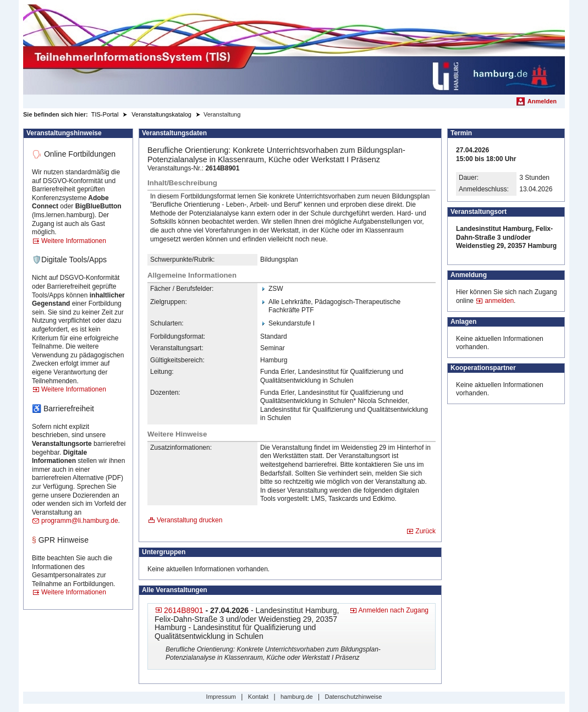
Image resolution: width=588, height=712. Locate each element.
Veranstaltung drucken (189, 520)
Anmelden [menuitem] (542, 101)
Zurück (425, 531)
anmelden (499, 301)
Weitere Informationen (74, 241)
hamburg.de (297, 697)
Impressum (221, 697)
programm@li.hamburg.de (80, 521)
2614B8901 (184, 610)
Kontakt (258, 697)
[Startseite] (294, 49)
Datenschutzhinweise (353, 697)
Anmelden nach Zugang (394, 610)
